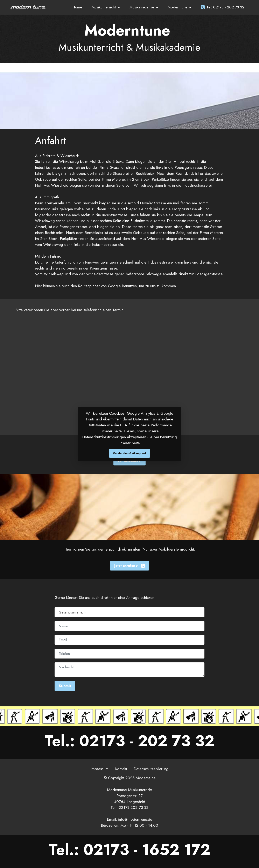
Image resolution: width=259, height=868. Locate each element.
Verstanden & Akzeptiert (130, 453)
